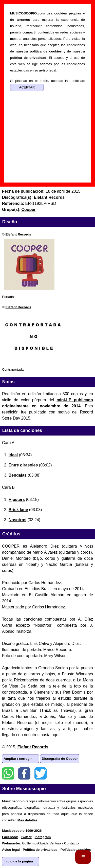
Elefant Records (18, 234)
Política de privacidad (40, 850)
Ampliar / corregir (18, 759)
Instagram (43, 837)
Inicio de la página (18, 861)
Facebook (24, 773)
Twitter (41, 773)
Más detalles (27, 820)
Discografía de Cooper (60, 759)
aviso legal (48, 70)
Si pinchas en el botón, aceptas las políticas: (48, 81)
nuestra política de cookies (39, 51)
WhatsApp (8, 773)
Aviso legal (11, 850)
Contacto (71, 843)
